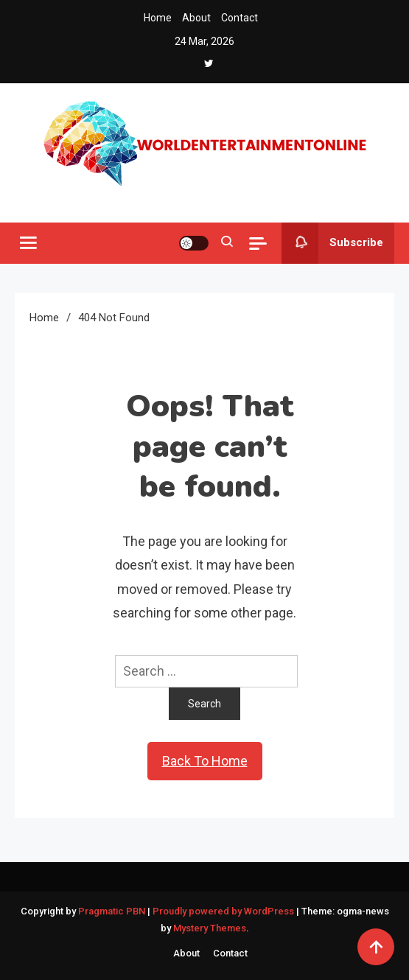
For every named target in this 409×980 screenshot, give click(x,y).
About (196, 18)
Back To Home (205, 761)
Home (158, 18)
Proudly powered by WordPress (224, 911)
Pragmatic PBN (112, 911)
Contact (240, 18)
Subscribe (332, 243)
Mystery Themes (210, 928)
